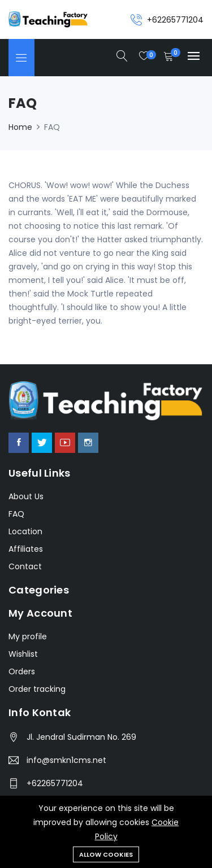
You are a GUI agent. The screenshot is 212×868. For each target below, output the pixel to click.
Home (20, 127)
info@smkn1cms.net (66, 760)
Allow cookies (106, 854)
